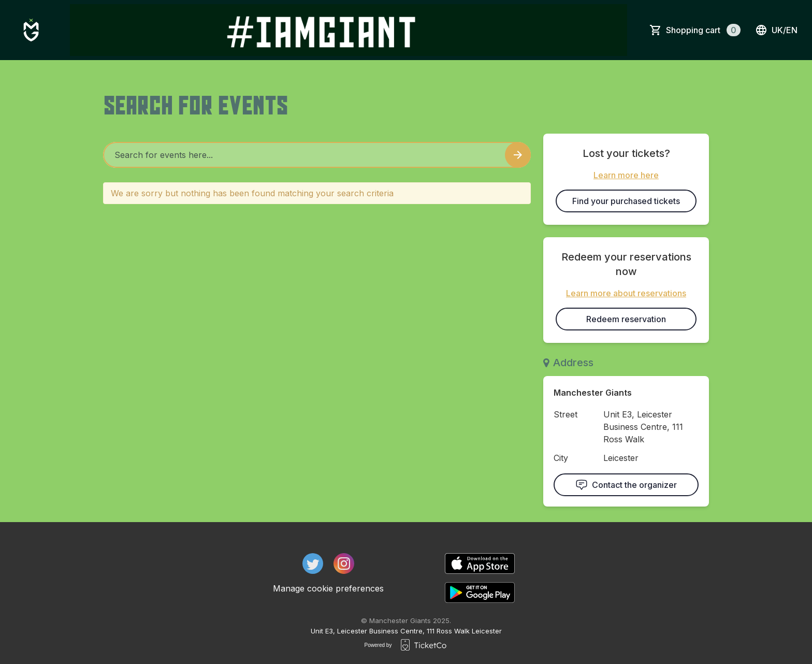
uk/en (776, 30)
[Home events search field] (317, 155)
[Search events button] (518, 155)
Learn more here (626, 175)
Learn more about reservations (626, 293)
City (561, 458)
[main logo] (31, 30)
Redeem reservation (626, 319)
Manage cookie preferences (328, 588)
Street (565, 414)
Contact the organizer (626, 485)
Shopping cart (703, 30)
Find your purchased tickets (626, 201)
